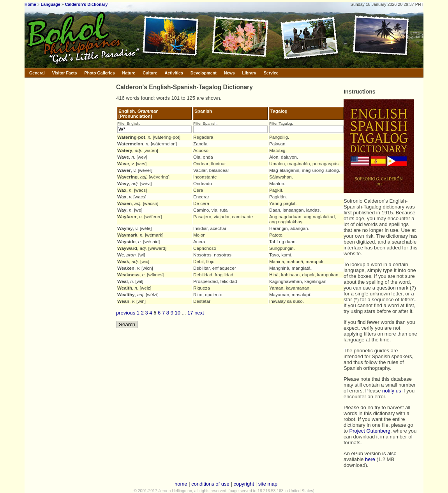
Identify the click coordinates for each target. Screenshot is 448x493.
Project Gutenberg (370, 431)
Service (271, 73)
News (229, 73)
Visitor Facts (65, 73)
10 (178, 313)
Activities (174, 73)
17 (190, 313)
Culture (150, 73)
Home (30, 4)
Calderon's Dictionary (86, 4)
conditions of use (210, 484)
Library (249, 73)
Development (204, 73)
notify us (392, 391)
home (181, 484)
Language (50, 4)
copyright (244, 484)
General (37, 73)
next (199, 313)
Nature (129, 73)
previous (126, 313)
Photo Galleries (99, 73)
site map (268, 484)
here (370, 459)
